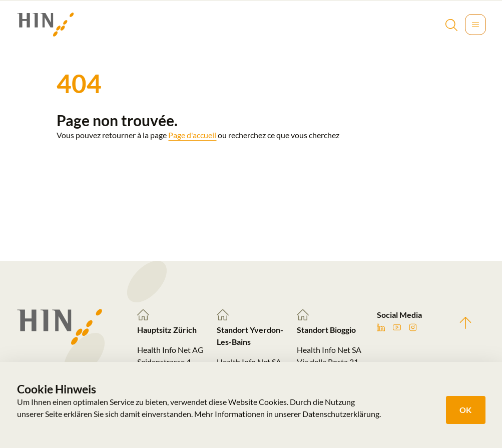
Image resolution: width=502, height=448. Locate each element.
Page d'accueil (192, 135)
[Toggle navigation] (475, 25)
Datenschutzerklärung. (342, 414)
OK (465, 410)
